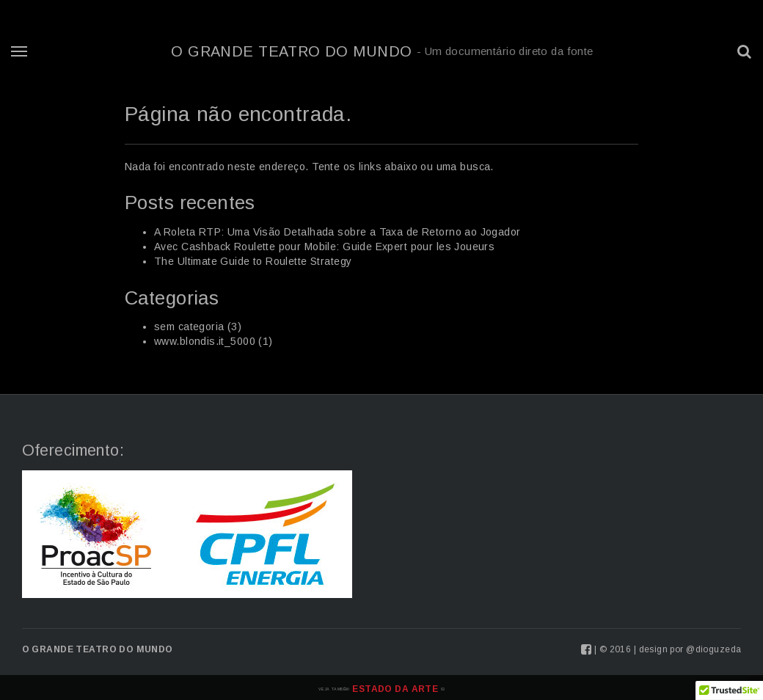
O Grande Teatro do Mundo (382, 51)
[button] (745, 51)
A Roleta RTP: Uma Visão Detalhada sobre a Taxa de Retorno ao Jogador (337, 232)
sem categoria (189, 327)
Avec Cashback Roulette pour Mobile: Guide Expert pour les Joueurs (324, 247)
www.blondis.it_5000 (205, 341)
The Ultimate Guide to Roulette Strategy (253, 261)
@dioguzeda (713, 649)
